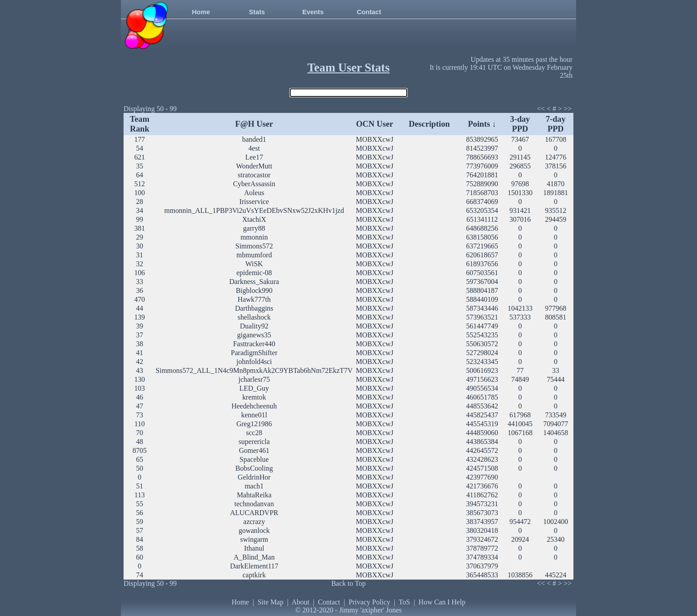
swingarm (254, 539)
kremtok (254, 397)
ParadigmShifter (254, 353)
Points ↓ (482, 124)
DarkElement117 (254, 566)
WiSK (254, 264)
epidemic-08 (254, 273)
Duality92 (254, 326)
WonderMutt (254, 166)
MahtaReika (254, 495)
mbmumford (254, 255)
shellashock (254, 317)
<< (541, 109)
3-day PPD (520, 124)
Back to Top (348, 583)
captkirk (254, 575)
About (300, 602)
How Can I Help (442, 602)
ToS (405, 602)
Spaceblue (254, 459)
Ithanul (254, 548)
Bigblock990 (254, 290)
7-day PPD (556, 124)
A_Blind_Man (254, 557)
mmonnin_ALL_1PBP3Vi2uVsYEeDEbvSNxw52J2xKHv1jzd (254, 210)
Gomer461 (254, 450)
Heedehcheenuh (254, 406)
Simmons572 (254, 246)
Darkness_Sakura (254, 282)
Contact (369, 12)
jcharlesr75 (254, 379)
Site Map (270, 602)
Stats (257, 12)
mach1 (254, 486)
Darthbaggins (254, 308)
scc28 (254, 433)
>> (568, 109)
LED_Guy (254, 388)
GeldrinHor (254, 477)
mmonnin (254, 237)
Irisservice (254, 202)
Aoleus (254, 193)
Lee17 (254, 157)
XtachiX (254, 219)
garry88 (254, 228)
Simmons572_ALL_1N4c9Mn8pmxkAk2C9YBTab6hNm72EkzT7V (254, 370)
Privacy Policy (369, 602)
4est (254, 148)
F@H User (254, 124)
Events (313, 12)
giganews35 (254, 335)
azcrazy (254, 522)
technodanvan (254, 504)
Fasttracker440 (254, 344)
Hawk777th (254, 299)
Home (201, 12)
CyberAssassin (254, 184)
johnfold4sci (254, 362)
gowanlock (254, 530)
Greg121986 (254, 424)
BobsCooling (254, 468)
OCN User (375, 124)
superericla (254, 442)
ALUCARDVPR (254, 513)
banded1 (254, 139)
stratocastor (254, 175)
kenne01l (254, 415)
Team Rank (140, 124)
